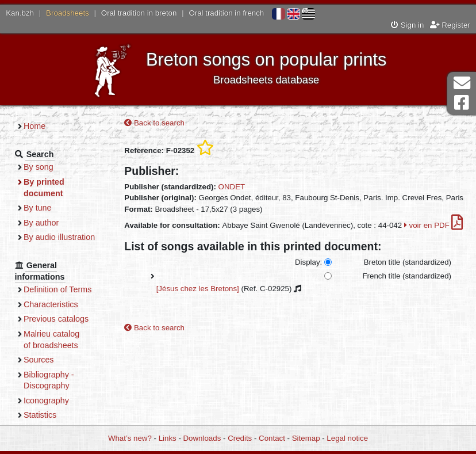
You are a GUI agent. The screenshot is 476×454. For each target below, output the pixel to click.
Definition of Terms (57, 289)
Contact (272, 438)
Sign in (407, 25)
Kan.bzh (20, 13)
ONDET (232, 187)
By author (41, 223)
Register (450, 25)
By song (39, 167)
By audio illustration (59, 237)
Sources (39, 360)
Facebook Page (462, 103)
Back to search (154, 123)
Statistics (40, 415)
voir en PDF (434, 225)
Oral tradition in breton (139, 13)
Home (34, 126)
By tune (38, 208)
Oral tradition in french (226, 13)
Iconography (46, 400)
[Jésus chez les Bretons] (198, 289)
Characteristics (51, 304)
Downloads (202, 438)
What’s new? (130, 438)
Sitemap (306, 438)
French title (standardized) (407, 276)
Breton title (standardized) (408, 262)
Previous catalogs (56, 319)
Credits (240, 438)
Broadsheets (68, 13)
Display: (308, 262)
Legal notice (347, 438)
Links (168, 438)
